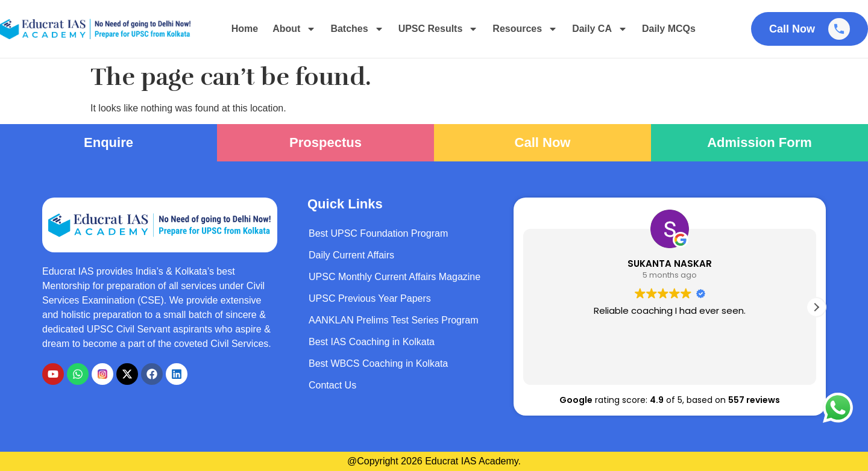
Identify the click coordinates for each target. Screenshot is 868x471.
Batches (357, 29)
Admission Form (759, 142)
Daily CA (600, 29)
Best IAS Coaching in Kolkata (372, 342)
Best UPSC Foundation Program (378, 233)
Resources (525, 29)
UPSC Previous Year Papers (370, 298)
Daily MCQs (669, 29)
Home (245, 29)
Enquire (108, 142)
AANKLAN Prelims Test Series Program (394, 320)
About (294, 29)
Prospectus (325, 142)
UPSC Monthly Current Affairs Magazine (395, 277)
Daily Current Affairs (351, 255)
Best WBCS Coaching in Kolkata (378, 363)
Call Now (543, 142)
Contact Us (332, 385)
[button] (816, 307)
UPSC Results (439, 29)
